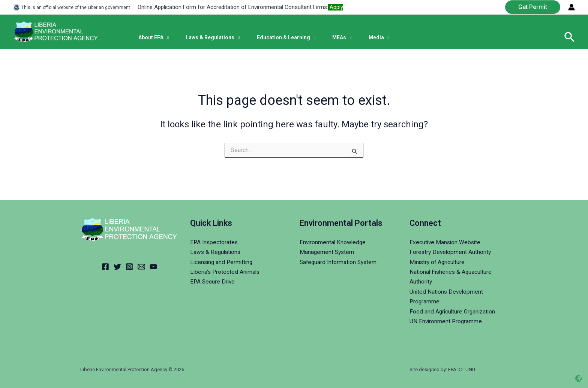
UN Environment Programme (446, 321)
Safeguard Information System (340, 262)
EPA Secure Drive (213, 281)
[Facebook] (105, 267)
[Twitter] (117, 267)
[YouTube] (153, 267)
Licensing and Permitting (223, 262)
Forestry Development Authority (451, 252)
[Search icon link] (569, 37)
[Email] (141, 267)
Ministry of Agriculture (439, 262)
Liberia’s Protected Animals (226, 272)
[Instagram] (129, 267)
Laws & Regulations (216, 252)
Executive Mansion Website (446, 242)
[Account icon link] (571, 7)
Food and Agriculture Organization (454, 311)
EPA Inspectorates (215, 242)
